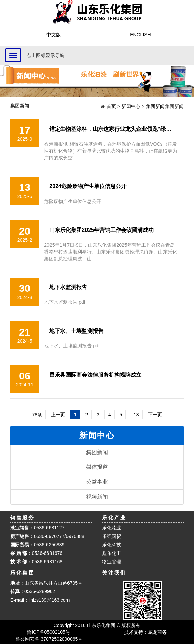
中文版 (54, 35)
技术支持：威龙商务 (145, 632)
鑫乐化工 (112, 553)
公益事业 (97, 482)
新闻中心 (131, 106)
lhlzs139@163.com (49, 600)
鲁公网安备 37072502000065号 (49, 639)
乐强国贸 (112, 536)
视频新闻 (97, 497)
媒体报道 (97, 467)
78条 (37, 415)
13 (136, 415)
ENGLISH (140, 35)
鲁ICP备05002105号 (48, 632)
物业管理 (112, 562)
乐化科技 (112, 545)
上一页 (58, 415)
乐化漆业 (112, 528)
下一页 (155, 415)
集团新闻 (155, 106)
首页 (111, 106)
